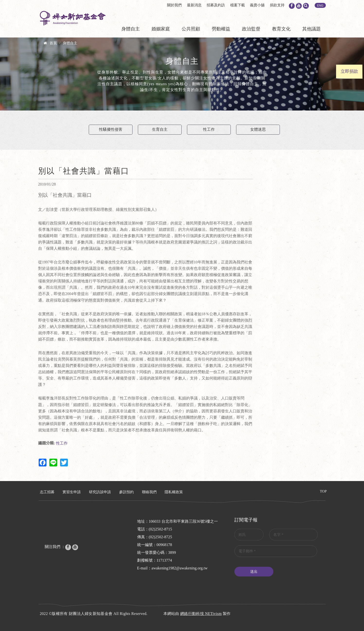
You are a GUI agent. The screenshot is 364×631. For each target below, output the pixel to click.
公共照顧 (191, 29)
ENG (320, 6)
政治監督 (251, 29)
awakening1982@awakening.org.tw (179, 568)
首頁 (53, 43)
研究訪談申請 (100, 492)
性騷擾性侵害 (111, 129)
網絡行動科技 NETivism (201, 614)
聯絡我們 (149, 492)
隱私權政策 (174, 492)
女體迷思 (258, 129)
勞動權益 (221, 29)
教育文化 (281, 29)
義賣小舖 (257, 5)
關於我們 (174, 5)
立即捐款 (349, 71)
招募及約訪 (216, 5)
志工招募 (47, 492)
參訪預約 (126, 492)
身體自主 (131, 29)
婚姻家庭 (161, 29)
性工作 (209, 129)
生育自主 (160, 129)
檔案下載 (238, 5)
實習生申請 (72, 492)
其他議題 (311, 29)
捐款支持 (277, 5)
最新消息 (194, 5)
